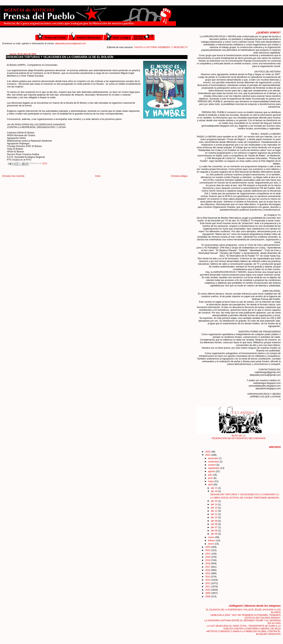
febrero (212, 540)
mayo (211, 481)
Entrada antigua (179, 176)
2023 (208, 547)
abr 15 (214, 501)
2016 (208, 570)
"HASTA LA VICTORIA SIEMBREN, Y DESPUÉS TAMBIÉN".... (170, 47)
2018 (208, 563)
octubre (212, 465)
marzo (212, 537)
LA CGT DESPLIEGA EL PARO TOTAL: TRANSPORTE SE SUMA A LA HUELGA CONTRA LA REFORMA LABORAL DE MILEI (244, 627)
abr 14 (214, 504)
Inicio (98, 176)
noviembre (214, 462)
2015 (208, 573)
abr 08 (214, 524)
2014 (208, 577)
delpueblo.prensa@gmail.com (71, 43)
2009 (208, 593)
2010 (208, 590)
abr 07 (214, 527)
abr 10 (214, 517)
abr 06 (214, 531)
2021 (208, 554)
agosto (212, 471)
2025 (208, 452)
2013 (208, 580)
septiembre (214, 468)
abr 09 (214, 521)
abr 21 (214, 488)
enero (211, 544)
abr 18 (214, 491)
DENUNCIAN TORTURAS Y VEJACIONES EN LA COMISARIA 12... (245, 494)
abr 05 (214, 534)
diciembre (213, 458)
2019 (208, 560)
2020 (208, 557)
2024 (208, 455)
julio (210, 475)
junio (211, 478)
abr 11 (214, 514)
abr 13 (214, 508)
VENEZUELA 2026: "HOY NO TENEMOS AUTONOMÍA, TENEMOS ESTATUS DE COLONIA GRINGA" (246, 616)
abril (211, 484)
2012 (208, 583)
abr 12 (214, 511)
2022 (208, 550)
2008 (208, 596)
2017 (208, 567)
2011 (208, 586)
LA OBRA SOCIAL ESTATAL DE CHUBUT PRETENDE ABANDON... (245, 498)
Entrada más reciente (13, 176)
